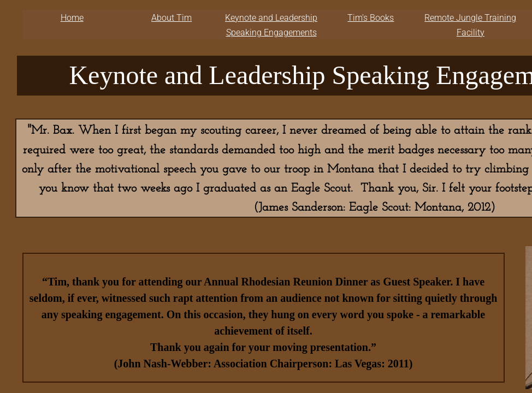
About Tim (172, 18)
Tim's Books (371, 18)
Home (72, 18)
